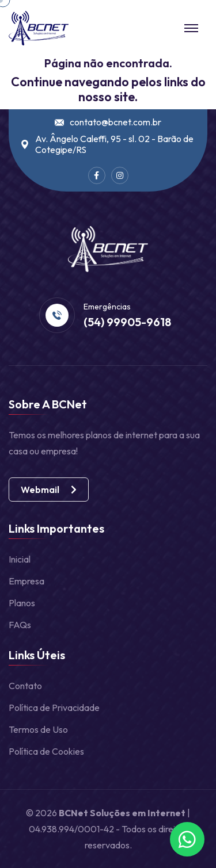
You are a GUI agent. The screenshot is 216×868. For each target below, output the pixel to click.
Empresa (26, 581)
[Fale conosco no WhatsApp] (187, 839)
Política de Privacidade (54, 708)
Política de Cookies (46, 751)
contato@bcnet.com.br (115, 122)
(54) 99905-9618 (127, 322)
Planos (22, 603)
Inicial (20, 559)
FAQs (20, 625)
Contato (25, 686)
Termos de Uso (38, 729)
